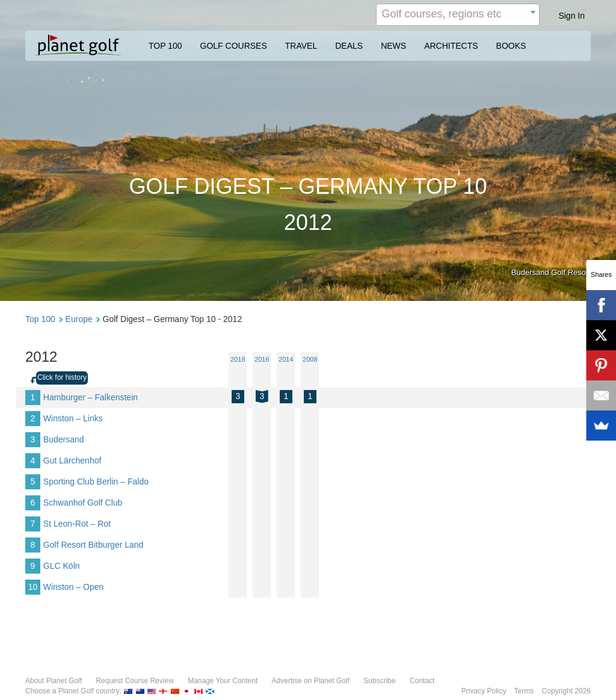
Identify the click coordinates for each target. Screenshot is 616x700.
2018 (238, 359)
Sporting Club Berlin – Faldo (96, 482)
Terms (524, 691)
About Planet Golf (54, 681)
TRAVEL (301, 46)
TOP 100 (165, 46)
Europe (79, 319)
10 (33, 587)
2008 (310, 359)
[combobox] (458, 15)
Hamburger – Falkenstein (91, 397)
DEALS (349, 46)
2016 (262, 359)
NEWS (393, 46)
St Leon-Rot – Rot (77, 524)
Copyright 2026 (566, 691)
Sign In (571, 16)
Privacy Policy (484, 691)
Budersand (64, 439)
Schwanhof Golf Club (83, 503)
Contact (422, 681)
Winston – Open (73, 587)
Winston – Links (73, 418)
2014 (286, 359)
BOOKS (511, 46)
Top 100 (40, 319)
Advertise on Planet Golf (311, 681)
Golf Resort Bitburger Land (94, 545)
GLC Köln (62, 566)
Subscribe (379, 681)
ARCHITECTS (451, 46)
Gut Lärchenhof (72, 460)
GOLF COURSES (234, 46)
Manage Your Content (223, 681)
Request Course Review (134, 681)
